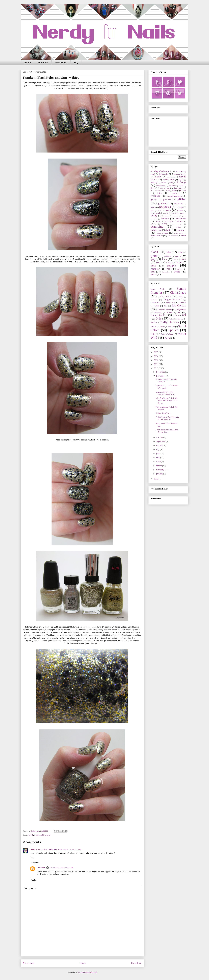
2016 (156, 356)
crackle (172, 186)
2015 (156, 360)
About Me (43, 63)
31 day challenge (160, 172)
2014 (156, 364)
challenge (181, 183)
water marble (157, 236)
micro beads (156, 213)
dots (153, 188)
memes (180, 211)
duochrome (178, 188)
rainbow (155, 269)
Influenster (164, 174)
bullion (163, 183)
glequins (167, 200)
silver (180, 269)
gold (48, 835)
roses (158, 221)
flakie (175, 191)
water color (179, 233)
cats (171, 183)
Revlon (154, 323)
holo (164, 259)
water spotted (173, 236)
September (161, 441)
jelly (152, 211)
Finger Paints (172, 300)
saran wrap (169, 221)
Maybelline (181, 310)
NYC (179, 313)
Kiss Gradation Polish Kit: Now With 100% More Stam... (167, 401)
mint (175, 260)
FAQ (76, 63)
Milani (170, 313)
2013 (156, 368)
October (160, 437)
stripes (178, 227)
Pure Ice (180, 319)
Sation (153, 327)
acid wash (171, 177)
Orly (159, 319)
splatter (153, 224)
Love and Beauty (165, 310)
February (160, 470)
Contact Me (61, 63)
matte (168, 210)
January (160, 474)
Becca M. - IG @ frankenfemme (43, 849)
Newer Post (29, 963)
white (177, 272)
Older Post (136, 963)
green (178, 256)
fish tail (167, 191)
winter (183, 236)
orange (170, 262)
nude (158, 262)
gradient (163, 204)
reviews (165, 219)
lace (160, 211)
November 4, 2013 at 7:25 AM (70, 849)
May (158, 458)
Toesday (158, 177)
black (31, 835)
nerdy (154, 216)
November (161, 376)
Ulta (153, 334)
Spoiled (174, 330)
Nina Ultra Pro (159, 315)
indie (181, 207)
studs (168, 230)
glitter (44, 835)
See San (171, 327)
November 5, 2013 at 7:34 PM (62, 868)
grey (153, 259)
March (159, 466)
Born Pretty (158, 289)
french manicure (175, 196)
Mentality (158, 313)
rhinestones (181, 219)
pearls (176, 216)
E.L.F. (181, 297)
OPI (184, 315)
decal (181, 186)
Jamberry (182, 303)
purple (172, 266)
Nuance (176, 315)
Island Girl (170, 302)
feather (160, 191)
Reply (32, 857)
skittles (180, 221)
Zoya (167, 338)
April (159, 462)
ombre (166, 216)
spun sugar (178, 224)
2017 (156, 352)
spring (164, 224)
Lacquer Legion (180, 174)
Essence (154, 300)
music (166, 213)
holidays (165, 207)
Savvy (162, 327)
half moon (178, 204)
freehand (156, 196)
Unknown (41, 868)
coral (180, 252)
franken (37, 835)
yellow (154, 274)
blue (169, 252)
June (158, 454)
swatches (181, 230)
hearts (153, 207)
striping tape (156, 230)
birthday (154, 183)
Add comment (30, 888)
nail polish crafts (177, 213)
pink (153, 266)
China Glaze (178, 293)
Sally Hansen (170, 323)
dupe (153, 191)
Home (27, 63)
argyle (181, 180)
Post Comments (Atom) (88, 972)
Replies (36, 863)
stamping (157, 227)
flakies (183, 191)
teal (153, 272)
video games (162, 233)
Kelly (157, 306)
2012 (156, 479)
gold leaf (168, 256)
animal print (169, 180)
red (169, 269)
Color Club (165, 297)
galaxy (154, 200)
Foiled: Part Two (163, 413)
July (158, 450)
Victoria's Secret (168, 334)
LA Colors (179, 306)
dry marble (165, 188)
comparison (160, 186)
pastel (180, 262)
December (161, 372)
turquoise (166, 272)
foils (159, 193)
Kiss (166, 306)
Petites (171, 319)
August (159, 445)
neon (183, 259)
